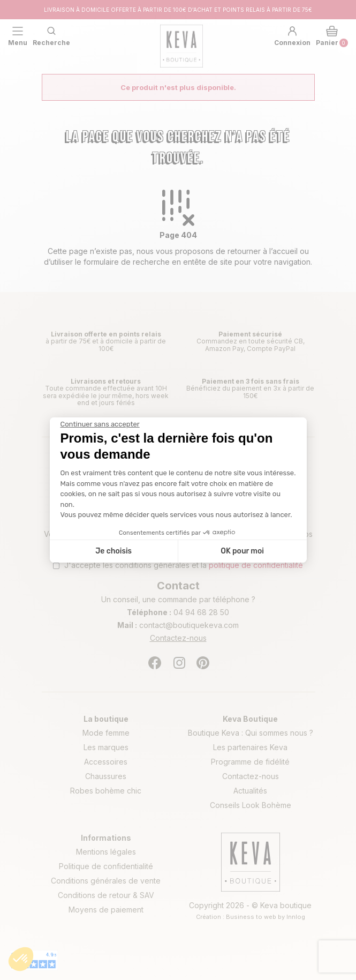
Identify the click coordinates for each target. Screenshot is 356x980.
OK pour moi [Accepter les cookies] (242, 551)
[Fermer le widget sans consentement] (100, 424)
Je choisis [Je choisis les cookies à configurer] (113, 551)
